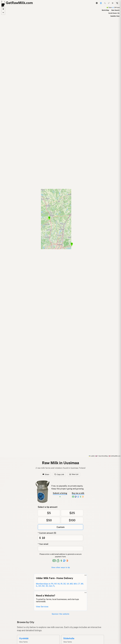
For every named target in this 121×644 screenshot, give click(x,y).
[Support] (101, 3)
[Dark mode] (105, 3)
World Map (105, 10)
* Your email (43, 544)
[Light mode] (113, 3)
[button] (72, 245)
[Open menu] (117, 3)
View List (74, 474)
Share (46, 474)
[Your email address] (60, 549)
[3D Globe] (97, 3)
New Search (115, 10)
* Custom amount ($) (47, 533)
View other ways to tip (61, 567)
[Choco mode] (109, 3)
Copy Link (59, 474)
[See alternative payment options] (64, 561)
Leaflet (92, 456)
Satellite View (115, 16)
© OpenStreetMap (102, 456)
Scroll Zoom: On (114, 13)
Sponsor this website (60, 614)
